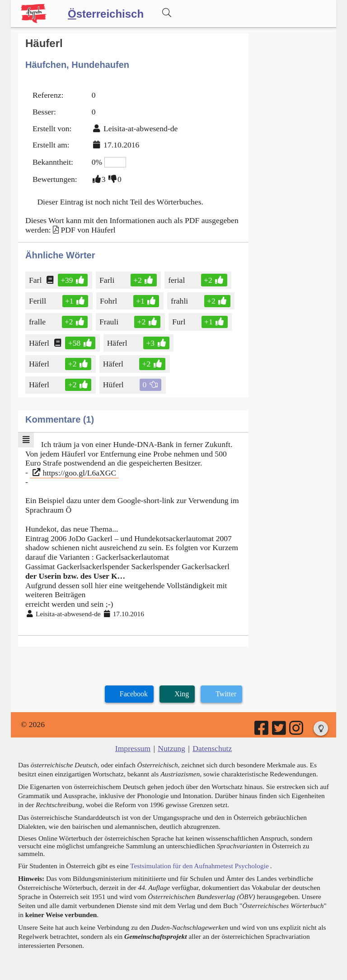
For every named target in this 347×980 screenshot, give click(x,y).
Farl (36, 280)
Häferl (40, 343)
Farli (109, 280)
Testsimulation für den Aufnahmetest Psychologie (199, 866)
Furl (179, 322)
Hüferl (114, 385)
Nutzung (171, 748)
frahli (180, 301)
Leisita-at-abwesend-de (141, 128)
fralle (39, 322)
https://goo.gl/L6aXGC (74, 472)
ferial (177, 280)
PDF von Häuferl (88, 230)
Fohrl (109, 301)
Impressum (133, 748)
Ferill (38, 301)
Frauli (110, 322)
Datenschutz (212, 748)
